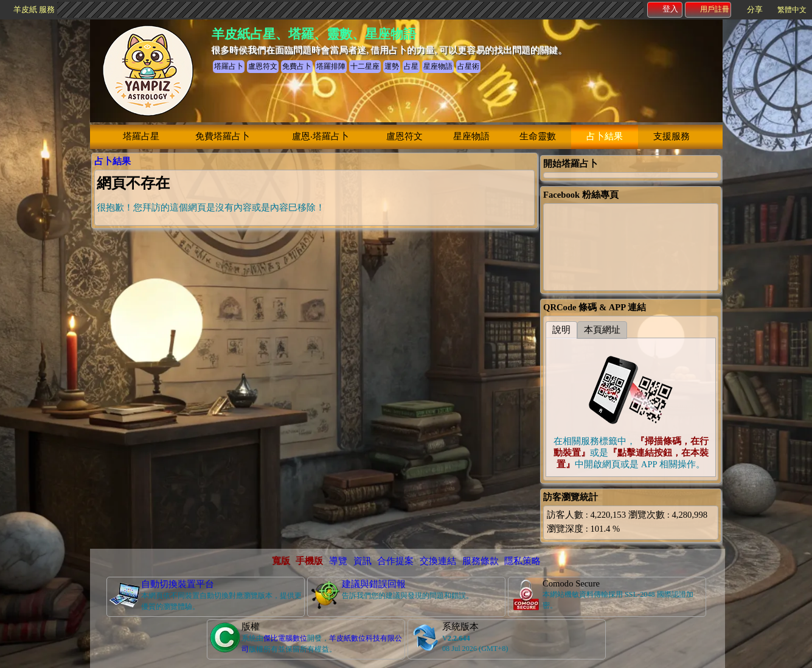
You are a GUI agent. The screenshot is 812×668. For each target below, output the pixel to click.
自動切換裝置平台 (178, 584)
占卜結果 (605, 136)
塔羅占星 (141, 136)
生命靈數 (538, 136)
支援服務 (671, 136)
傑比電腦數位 (285, 638)
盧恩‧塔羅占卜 (321, 136)
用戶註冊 (709, 9)
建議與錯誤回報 (374, 584)
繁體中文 (792, 10)
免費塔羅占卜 (223, 136)
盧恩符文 (404, 136)
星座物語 (471, 136)
